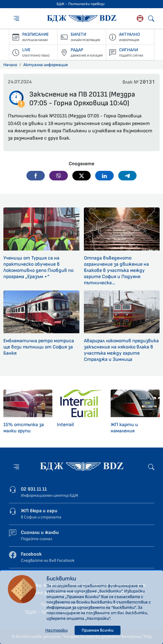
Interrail (65, 425)
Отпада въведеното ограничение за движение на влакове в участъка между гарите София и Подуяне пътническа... (116, 270)
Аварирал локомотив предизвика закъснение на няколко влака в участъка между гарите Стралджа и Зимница (121, 350)
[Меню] (16, 18)
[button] (36, 176)
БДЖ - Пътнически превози (81, 4)
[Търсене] (151, 19)
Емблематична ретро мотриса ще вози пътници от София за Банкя (39, 347)
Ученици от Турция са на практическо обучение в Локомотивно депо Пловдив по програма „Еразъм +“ (38, 267)
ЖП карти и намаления (124, 428)
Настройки (56, 630)
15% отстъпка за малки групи (24, 428)
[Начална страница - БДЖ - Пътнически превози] (82, 467)
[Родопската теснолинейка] (140, 18)
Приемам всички (98, 630)
